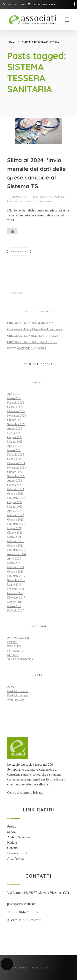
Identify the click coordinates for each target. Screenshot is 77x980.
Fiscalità (30, 201)
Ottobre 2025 (15, 420)
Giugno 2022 (15, 502)
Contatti (13, 848)
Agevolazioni (18, 638)
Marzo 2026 (14, 398)
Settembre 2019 (16, 580)
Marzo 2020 (14, 563)
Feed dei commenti (18, 696)
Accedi (11, 687)
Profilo (12, 826)
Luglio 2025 (14, 433)
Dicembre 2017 (16, 598)
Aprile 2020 (14, 559)
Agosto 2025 (15, 429)
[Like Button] (12, 231)
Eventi (12, 642)
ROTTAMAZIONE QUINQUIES (27, 349)
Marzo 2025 (14, 450)
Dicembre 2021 (16, 524)
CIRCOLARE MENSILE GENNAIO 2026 (32, 342)
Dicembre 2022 (16, 498)
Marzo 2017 (14, 606)
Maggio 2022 (15, 507)
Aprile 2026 (14, 394)
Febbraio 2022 (16, 515)
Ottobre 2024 (15, 472)
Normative (45, 201)
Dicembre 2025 (16, 411)
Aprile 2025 (14, 446)
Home (12, 42)
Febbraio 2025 (16, 455)
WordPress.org (16, 700)
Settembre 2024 (16, 476)
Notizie (13, 655)
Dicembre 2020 (16, 550)
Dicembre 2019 (16, 576)
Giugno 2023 (15, 485)
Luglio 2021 (14, 528)
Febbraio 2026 (16, 403)
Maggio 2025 (15, 442)
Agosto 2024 (15, 481)
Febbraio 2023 (16, 489)
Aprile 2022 (14, 511)
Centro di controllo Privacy (25, 793)
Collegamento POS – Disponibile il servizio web (35, 329)
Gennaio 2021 (15, 546)
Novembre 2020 (17, 554)
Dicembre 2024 (16, 463)
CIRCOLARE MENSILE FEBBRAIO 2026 (33, 336)
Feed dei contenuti (18, 691)
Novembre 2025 (17, 416)
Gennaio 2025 (15, 459)
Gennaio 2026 (15, 407)
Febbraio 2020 (16, 567)
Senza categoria (20, 659)
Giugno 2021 (15, 533)
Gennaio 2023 (15, 494)
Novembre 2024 (17, 468)
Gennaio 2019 (15, 593)
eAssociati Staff (46, 197)
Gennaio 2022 (15, 520)
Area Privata (15, 859)
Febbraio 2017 (16, 611)
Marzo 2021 (14, 537)
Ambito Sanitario (19, 837)
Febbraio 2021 (16, 541)
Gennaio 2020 (15, 572)
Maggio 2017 (15, 602)
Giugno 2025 (15, 437)
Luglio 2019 (14, 585)
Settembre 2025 (16, 424)
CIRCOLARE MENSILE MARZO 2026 (31, 323)
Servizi (12, 832)
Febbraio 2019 (16, 589)
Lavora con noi (17, 853)
